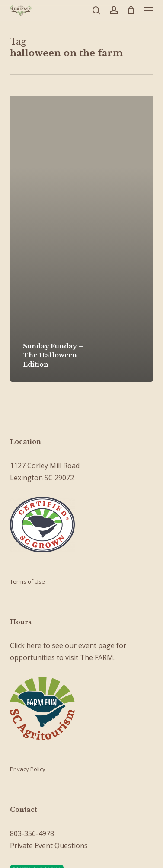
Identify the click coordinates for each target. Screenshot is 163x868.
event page (96, 645)
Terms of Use (27, 581)
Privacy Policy (28, 769)
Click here (26, 645)
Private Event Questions (49, 846)
